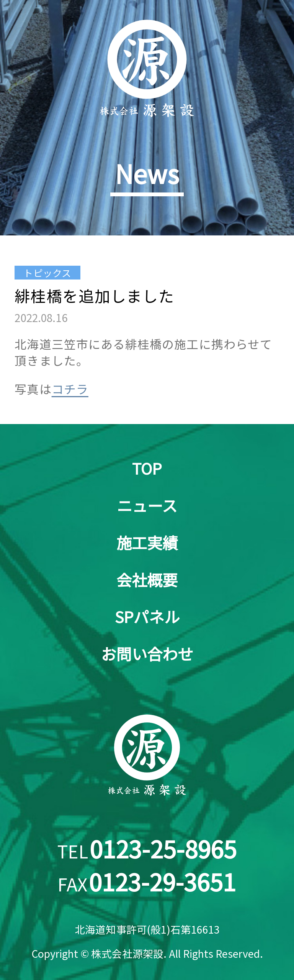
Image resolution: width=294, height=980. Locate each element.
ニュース (147, 505)
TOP (147, 468)
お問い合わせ (147, 654)
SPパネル (147, 617)
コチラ (70, 389)
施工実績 (147, 543)
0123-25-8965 (163, 848)
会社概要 (147, 580)
